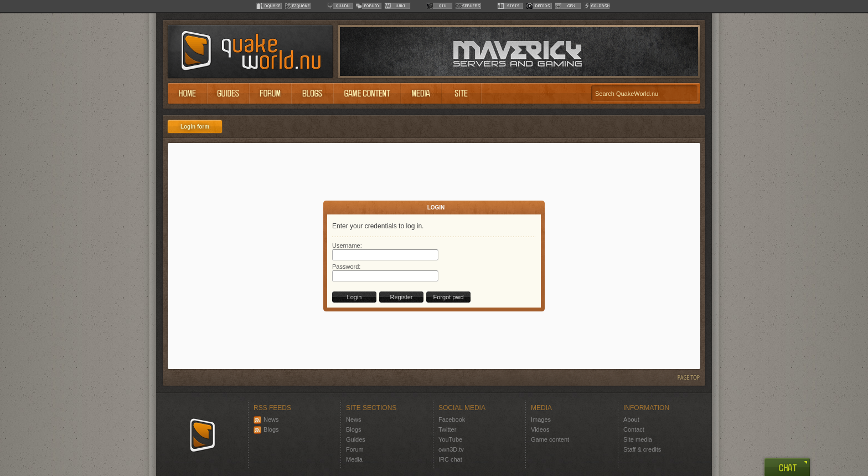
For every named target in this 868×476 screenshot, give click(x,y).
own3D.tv (451, 449)
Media (354, 459)
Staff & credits (642, 449)
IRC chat (450, 459)
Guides (356, 439)
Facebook (452, 419)
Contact (634, 429)
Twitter (447, 429)
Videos (540, 429)
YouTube (450, 439)
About (631, 419)
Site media (638, 439)
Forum (355, 449)
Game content (550, 439)
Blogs (266, 429)
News (266, 419)
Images (541, 419)
